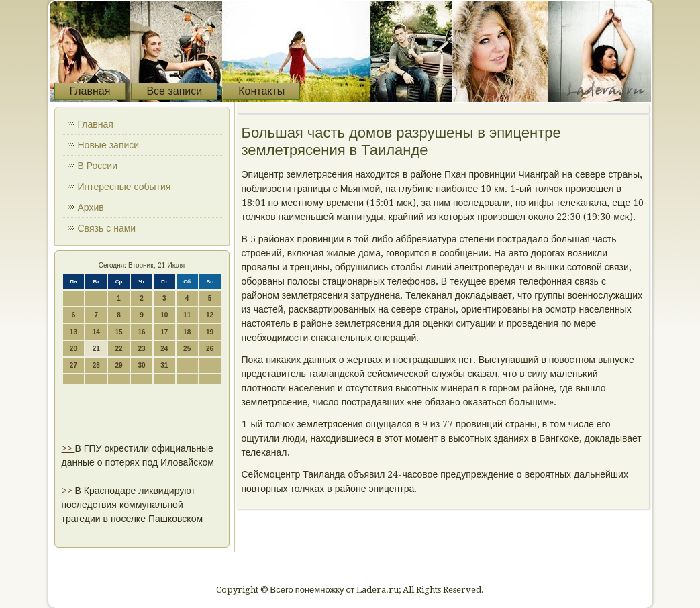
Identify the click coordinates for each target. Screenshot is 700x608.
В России (98, 166)
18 (187, 332)
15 (119, 332)
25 (187, 349)
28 (96, 365)
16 (141, 332)
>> (68, 448)
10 (164, 315)
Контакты (261, 91)
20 (73, 349)
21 (96, 349)
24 (164, 349)
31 (164, 365)
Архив (91, 207)
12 (210, 315)
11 (187, 315)
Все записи (174, 91)
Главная (90, 91)
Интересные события (124, 187)
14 (96, 332)
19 (210, 332)
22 (119, 349)
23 (141, 349)
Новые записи (109, 145)
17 (164, 332)
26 (210, 349)
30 (141, 365)
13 (73, 332)
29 (119, 365)
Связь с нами (107, 228)
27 (73, 365)
